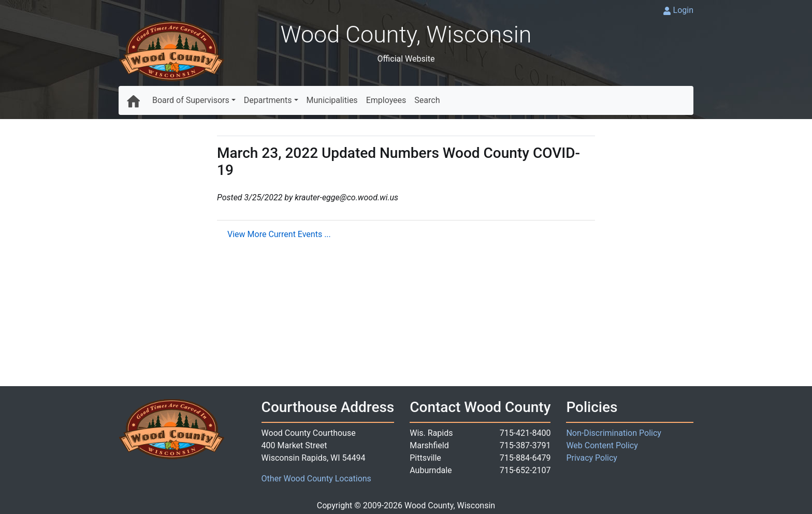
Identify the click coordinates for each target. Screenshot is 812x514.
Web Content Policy (602, 445)
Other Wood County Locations (316, 479)
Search (427, 100)
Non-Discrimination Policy (614, 433)
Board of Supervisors (191, 100)
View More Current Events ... (279, 234)
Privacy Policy (592, 458)
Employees (386, 100)
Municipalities (332, 100)
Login (683, 10)
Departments (268, 100)
